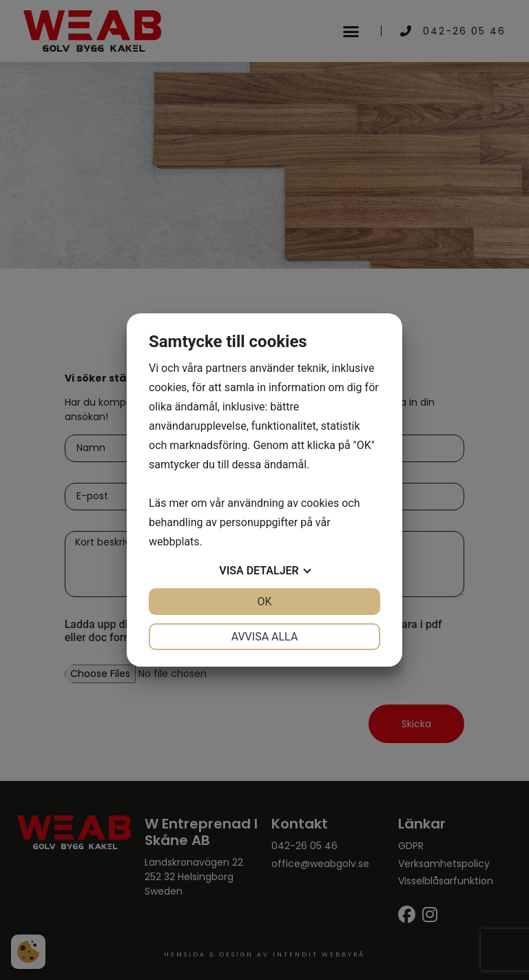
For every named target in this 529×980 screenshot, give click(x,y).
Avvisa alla (265, 637)
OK (264, 602)
